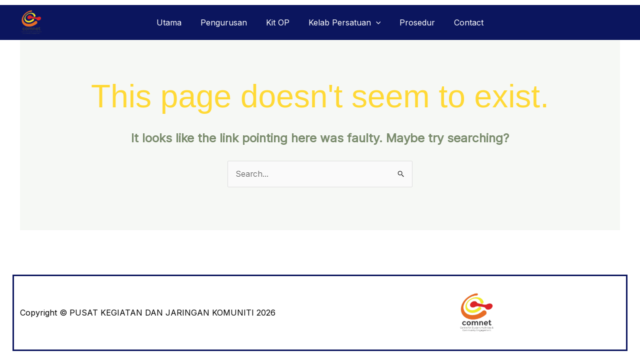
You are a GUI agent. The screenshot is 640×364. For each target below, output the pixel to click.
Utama (176, 22)
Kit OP (279, 22)
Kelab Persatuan (343, 22)
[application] (374, 22)
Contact (461, 22)
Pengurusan (228, 22)
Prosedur (413, 22)
